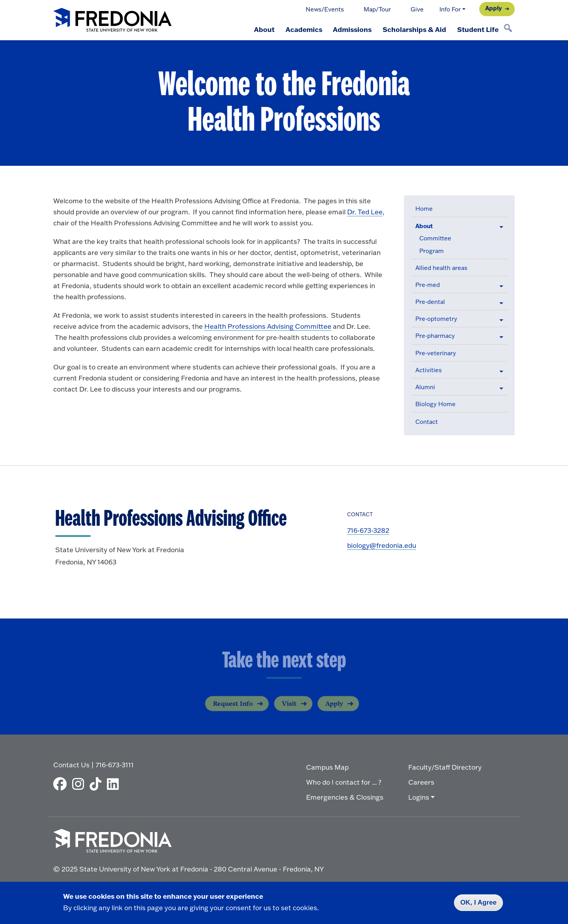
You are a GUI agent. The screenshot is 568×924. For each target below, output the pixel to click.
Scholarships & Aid (414, 29)
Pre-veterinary (436, 353)
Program (432, 251)
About (264, 29)
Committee (435, 238)
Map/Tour (377, 9)
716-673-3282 (368, 530)
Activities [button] (429, 370)
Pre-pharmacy (435, 336)
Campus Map (327, 767)
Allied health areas (441, 268)
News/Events (325, 9)
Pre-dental (430, 302)
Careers (421, 782)
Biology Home (435, 404)
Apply (493, 8)
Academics (304, 29)
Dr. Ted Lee (365, 212)
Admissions (352, 29)
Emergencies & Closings (345, 797)
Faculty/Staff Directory (445, 767)
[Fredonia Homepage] (112, 20)
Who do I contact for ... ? (344, 782)
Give (417, 9)
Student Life (478, 29)
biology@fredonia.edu (382, 545)
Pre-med (428, 285)
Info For (450, 9)
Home (424, 209)
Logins (419, 797)
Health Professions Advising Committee (268, 326)
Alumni (425, 387)
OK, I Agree (478, 902)
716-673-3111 (115, 765)
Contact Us (71, 765)
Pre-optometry (436, 319)
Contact (427, 422)
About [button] (424, 226)
